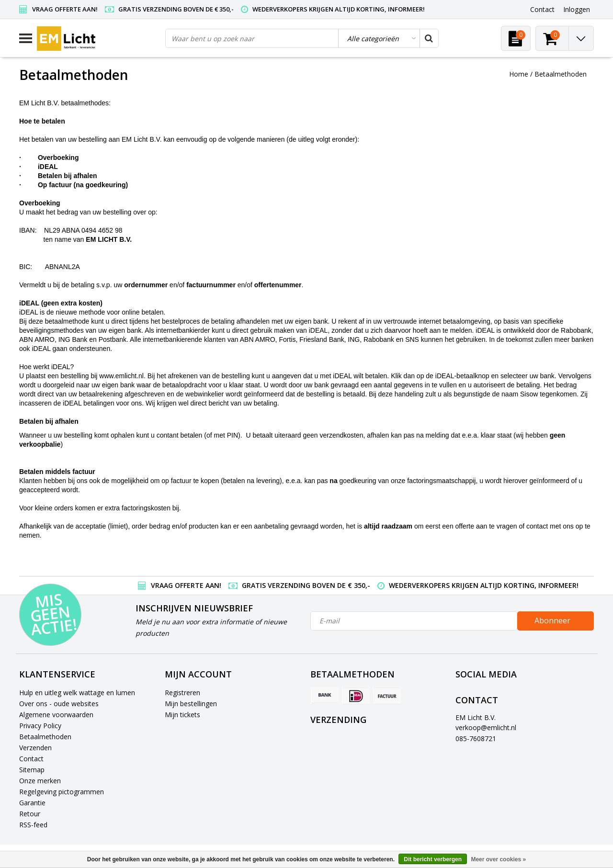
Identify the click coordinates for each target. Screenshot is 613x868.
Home (519, 74)
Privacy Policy (40, 726)
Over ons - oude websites (59, 704)
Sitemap (32, 770)
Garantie (32, 803)
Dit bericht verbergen (433, 859)
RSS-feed (33, 825)
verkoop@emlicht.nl (486, 727)
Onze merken (40, 781)
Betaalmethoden (561, 74)
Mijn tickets (182, 715)
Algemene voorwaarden (56, 715)
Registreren (182, 693)
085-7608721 (476, 738)
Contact (31, 759)
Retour (30, 814)
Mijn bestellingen (191, 704)
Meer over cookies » (498, 859)
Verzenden (35, 748)
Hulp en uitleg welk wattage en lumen (77, 693)
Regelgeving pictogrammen (62, 792)
